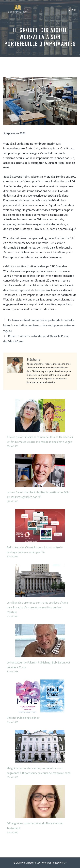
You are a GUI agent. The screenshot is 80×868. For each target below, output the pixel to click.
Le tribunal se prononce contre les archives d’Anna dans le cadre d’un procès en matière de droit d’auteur (37, 607)
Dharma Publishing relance (23, 718)
